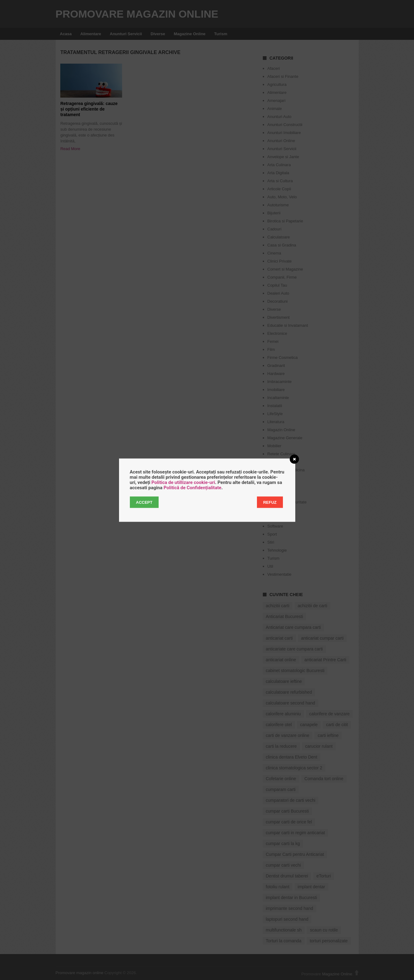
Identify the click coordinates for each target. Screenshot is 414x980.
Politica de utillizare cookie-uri (183, 482)
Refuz (270, 502)
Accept (144, 502)
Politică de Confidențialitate (192, 487)
